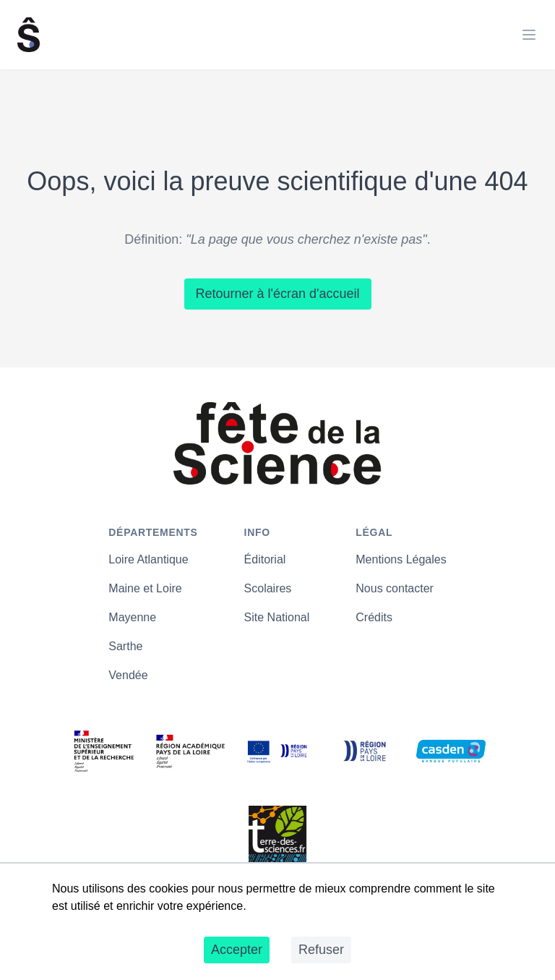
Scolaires (268, 588)
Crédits (374, 617)
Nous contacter (395, 588)
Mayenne (132, 617)
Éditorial (265, 559)
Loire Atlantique (148, 559)
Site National (277, 617)
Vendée (128, 675)
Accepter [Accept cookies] (237, 950)
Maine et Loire (145, 588)
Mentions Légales (401, 559)
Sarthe (125, 646)
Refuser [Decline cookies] (321, 950)
